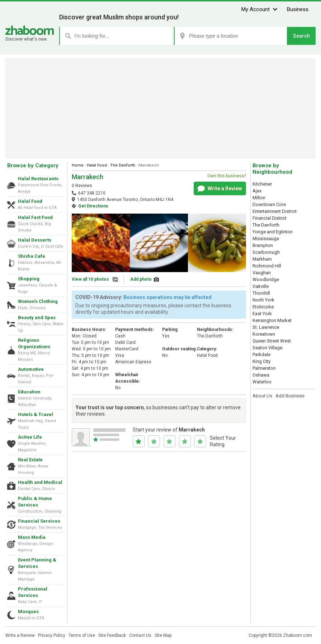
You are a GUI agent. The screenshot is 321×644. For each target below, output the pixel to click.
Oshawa (261, 375)
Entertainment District (275, 211)
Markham (262, 259)
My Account (256, 9)
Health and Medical (40, 482)
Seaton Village (267, 348)
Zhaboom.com (298, 635)
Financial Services (39, 521)
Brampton (263, 245)
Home (78, 165)
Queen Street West (272, 341)
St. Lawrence (266, 327)
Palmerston (264, 368)
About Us (262, 396)
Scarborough (266, 252)
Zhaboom (30, 30)
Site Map (163, 635)
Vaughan (262, 273)
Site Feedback (112, 635)
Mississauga (266, 239)
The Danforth (123, 165)
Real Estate (30, 460)
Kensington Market (272, 320)
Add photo (141, 279)
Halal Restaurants (38, 179)
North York (263, 300)
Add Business (290, 396)
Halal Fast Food (35, 217)
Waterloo (262, 382)
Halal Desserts (35, 240)
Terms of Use (82, 635)
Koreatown (264, 334)
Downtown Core (269, 204)
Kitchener (262, 184)
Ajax (257, 191)
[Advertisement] (160, 108)
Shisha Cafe (32, 256)
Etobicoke (263, 307)
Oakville (261, 286)
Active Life (30, 437)
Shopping (29, 279)
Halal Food (30, 201)
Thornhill (261, 293)
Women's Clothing (38, 301)
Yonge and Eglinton (273, 232)
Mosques (28, 612)
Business (298, 9)
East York (262, 314)
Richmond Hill (267, 266)
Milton (259, 198)
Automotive (31, 369)
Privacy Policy (52, 635)
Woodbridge (266, 279)
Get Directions (93, 206)
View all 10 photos (90, 279)
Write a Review (220, 189)
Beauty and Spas (37, 318)
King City (261, 361)
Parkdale (261, 354)
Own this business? (227, 176)
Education (29, 392)
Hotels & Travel (36, 414)
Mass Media (32, 537)
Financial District (270, 218)
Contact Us (140, 635)
